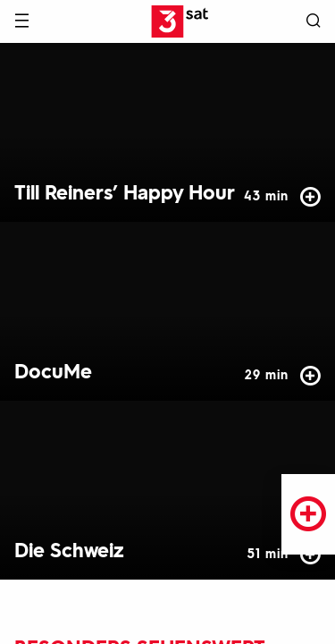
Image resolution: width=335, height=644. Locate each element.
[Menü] (21, 22)
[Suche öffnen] (314, 22)
